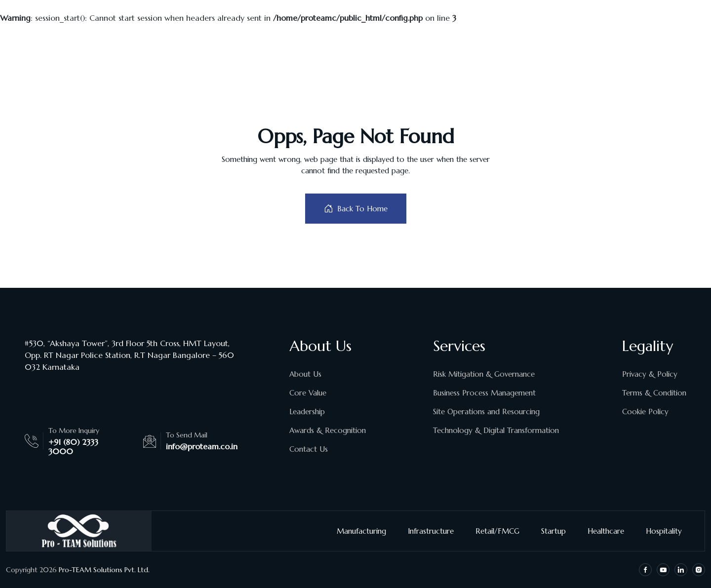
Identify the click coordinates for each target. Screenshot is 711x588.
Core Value (308, 393)
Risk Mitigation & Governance (484, 374)
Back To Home (356, 209)
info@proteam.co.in (202, 446)
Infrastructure (435, 531)
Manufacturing (365, 531)
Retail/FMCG (501, 531)
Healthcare (610, 531)
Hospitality (668, 531)
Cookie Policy (645, 412)
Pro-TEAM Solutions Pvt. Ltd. (104, 570)
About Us (305, 374)
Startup (557, 531)
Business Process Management (484, 393)
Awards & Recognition (328, 430)
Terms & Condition (654, 393)
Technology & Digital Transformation (496, 430)
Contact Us (309, 449)
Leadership (307, 412)
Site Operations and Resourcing (486, 412)
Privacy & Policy (650, 374)
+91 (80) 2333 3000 (73, 447)
